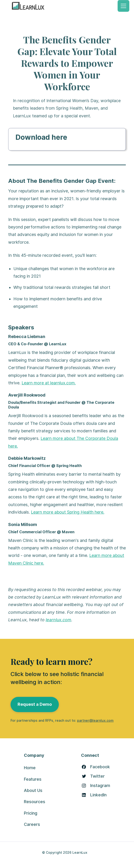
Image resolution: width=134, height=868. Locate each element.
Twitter (97, 776)
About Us (33, 790)
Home (30, 768)
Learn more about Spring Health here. (68, 512)
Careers (32, 824)
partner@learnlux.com (95, 721)
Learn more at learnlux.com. (49, 383)
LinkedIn (98, 795)
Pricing (31, 813)
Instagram (100, 786)
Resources (35, 802)
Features (33, 779)
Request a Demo (35, 704)
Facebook (100, 767)
